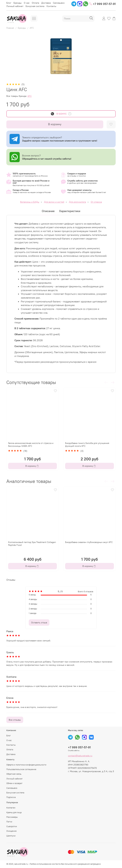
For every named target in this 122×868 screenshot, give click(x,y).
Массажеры (12, 817)
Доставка (46, 3)
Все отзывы (15, 720)
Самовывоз (59, 3)
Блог (9, 3)
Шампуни (11, 836)
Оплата (35, 3)
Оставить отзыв (39, 623)
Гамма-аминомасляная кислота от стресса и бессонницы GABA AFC (31, 445)
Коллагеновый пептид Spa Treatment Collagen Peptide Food (32, 544)
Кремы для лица (14, 812)
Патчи (9, 822)
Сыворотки (12, 826)
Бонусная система (35, 6)
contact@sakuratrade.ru (80, 756)
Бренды (18, 3)
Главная (10, 28)
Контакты (51, 6)
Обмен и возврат (14, 783)
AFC (32, 28)
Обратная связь (14, 774)
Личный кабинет (15, 6)
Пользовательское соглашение (21, 769)
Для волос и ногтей (54, 202)
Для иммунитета (77, 202)
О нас (27, 3)
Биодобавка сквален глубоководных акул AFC (89, 542)
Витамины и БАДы (30, 202)
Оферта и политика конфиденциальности (26, 765)
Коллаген (11, 808)
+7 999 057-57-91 (102, 4)
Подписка (11, 797)
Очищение (11, 831)
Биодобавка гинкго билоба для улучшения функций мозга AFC (87, 445)
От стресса (96, 202)
